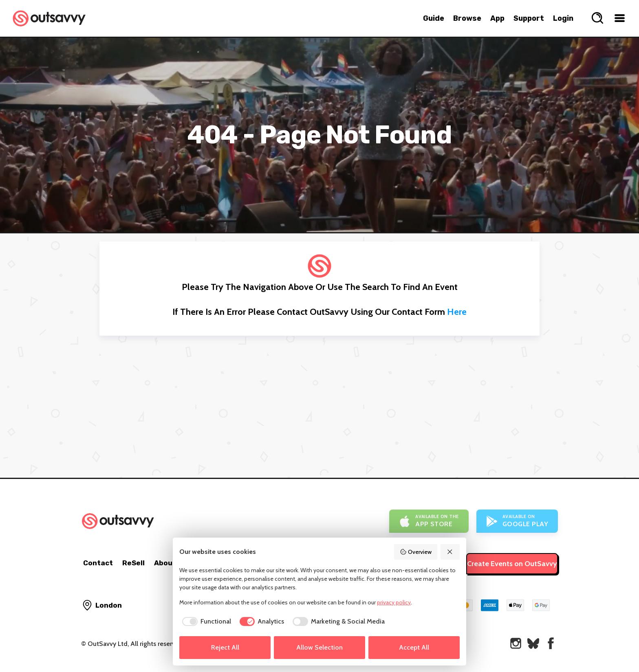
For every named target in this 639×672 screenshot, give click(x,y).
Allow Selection (319, 647)
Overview (416, 552)
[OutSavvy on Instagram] (516, 643)
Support (529, 18)
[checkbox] (205, 621)
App (497, 18)
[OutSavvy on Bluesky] (533, 643)
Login (563, 18)
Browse (467, 18)
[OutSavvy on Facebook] (551, 643)
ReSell (133, 563)
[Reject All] (450, 552)
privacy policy (394, 602)
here (457, 312)
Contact (98, 563)
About (165, 563)
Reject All (225, 647)
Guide (434, 18)
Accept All (414, 647)
